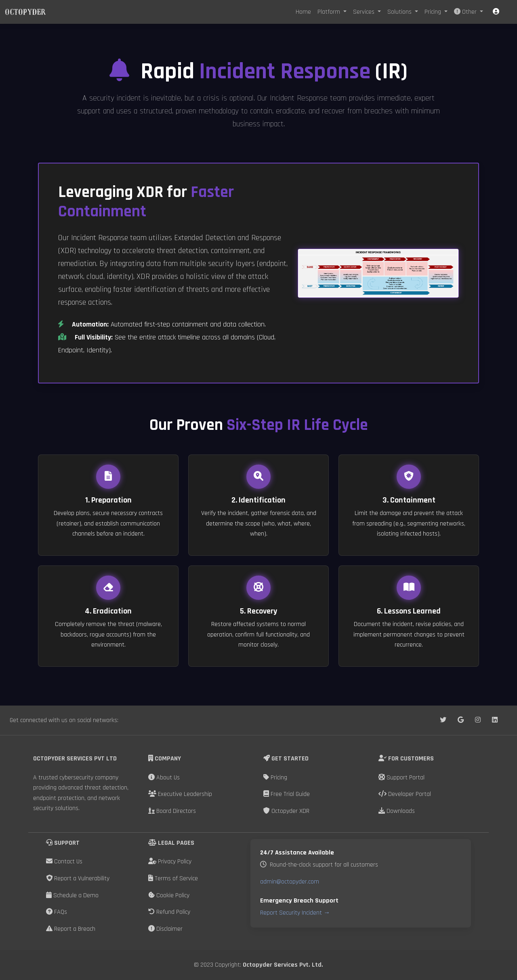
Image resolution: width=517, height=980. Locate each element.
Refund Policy (169, 912)
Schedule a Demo (72, 895)
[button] (496, 12)
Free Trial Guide (287, 794)
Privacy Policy (170, 862)
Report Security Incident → (295, 913)
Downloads (397, 811)
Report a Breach (71, 929)
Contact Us (64, 862)
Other (466, 12)
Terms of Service (173, 878)
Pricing (434, 12)
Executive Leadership (180, 794)
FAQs (57, 912)
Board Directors (172, 811)
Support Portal (401, 778)
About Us (164, 778)
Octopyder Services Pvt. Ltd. (283, 965)
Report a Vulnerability (78, 878)
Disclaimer (165, 929)
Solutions (400, 12)
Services (365, 12)
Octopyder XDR (286, 811)
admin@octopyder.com (290, 882)
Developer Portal (405, 794)
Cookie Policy (169, 895)
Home (303, 12)
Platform (330, 12)
